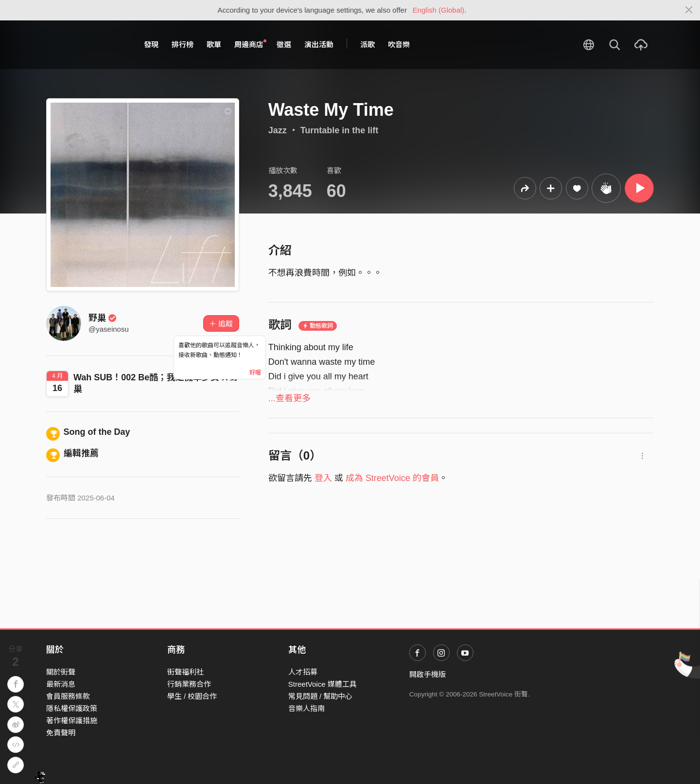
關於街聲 (61, 672)
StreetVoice (86, 45)
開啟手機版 (428, 674)
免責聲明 (61, 733)
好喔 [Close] (255, 373)
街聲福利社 (185, 672)
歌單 (214, 45)
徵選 (284, 45)
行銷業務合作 (189, 684)
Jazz (278, 130)
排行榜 (183, 45)
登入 (323, 478)
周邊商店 (250, 44)
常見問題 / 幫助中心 (321, 696)
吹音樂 (399, 45)
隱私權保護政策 (72, 708)
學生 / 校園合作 (192, 696)
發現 (151, 45)
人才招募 (303, 672)
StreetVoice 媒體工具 (323, 684)
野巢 (103, 318)
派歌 (367, 45)
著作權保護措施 (72, 721)
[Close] (689, 10)
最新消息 (61, 684)
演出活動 (319, 45)
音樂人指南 (306, 708)
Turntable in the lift (340, 130)
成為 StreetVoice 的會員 (392, 478)
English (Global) (439, 10)
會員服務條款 (68, 696)
